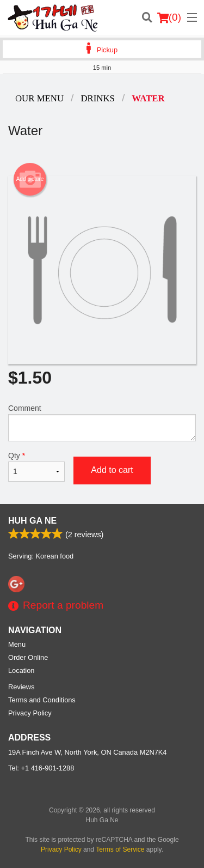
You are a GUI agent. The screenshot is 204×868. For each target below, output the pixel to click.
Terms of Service (120, 849)
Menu (17, 644)
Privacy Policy (30, 713)
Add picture (30, 179)
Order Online (28, 657)
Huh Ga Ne (32, 521)
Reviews (21, 687)
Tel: (41, 768)
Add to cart (112, 470)
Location (21, 670)
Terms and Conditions (42, 700)
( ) (169, 17)
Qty (36, 466)
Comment (102, 423)
